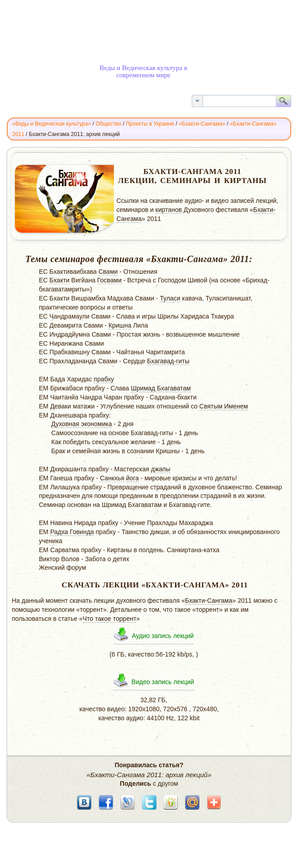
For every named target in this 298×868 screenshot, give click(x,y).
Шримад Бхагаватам (161, 388)
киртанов (169, 210)
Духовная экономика (81, 424)
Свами (108, 272)
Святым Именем (224, 406)
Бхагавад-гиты (168, 361)
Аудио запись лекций (163, 636)
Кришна (120, 325)
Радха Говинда (72, 532)
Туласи (170, 298)
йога (132, 478)
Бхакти (59, 280)
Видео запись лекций (163, 682)
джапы (161, 469)
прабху (104, 379)
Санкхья (112, 478)
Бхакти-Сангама (209, 601)
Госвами (109, 280)
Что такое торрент (110, 619)
